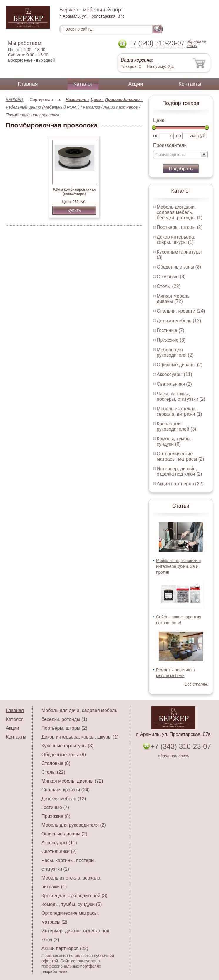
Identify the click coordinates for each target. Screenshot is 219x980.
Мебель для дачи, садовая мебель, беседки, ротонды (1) (180, 212)
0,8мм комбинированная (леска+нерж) (74, 192)
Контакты (190, 84)
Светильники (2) (174, 384)
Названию (77, 100)
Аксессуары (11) (174, 374)
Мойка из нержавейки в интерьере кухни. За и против (178, 566)
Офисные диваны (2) (180, 365)
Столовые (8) (171, 277)
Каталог (83, 84)
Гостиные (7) (170, 330)
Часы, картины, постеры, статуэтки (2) (181, 396)
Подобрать (181, 169)
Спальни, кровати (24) (181, 311)
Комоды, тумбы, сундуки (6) (174, 441)
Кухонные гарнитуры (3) (67, 746)
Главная (28, 84)
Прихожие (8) (171, 340)
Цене (97, 100)
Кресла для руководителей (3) (177, 426)
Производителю (124, 100)
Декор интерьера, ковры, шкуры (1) (176, 240)
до (178, 136)
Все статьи (197, 684)
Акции (136, 84)
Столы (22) (169, 286)
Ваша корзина (136, 60)
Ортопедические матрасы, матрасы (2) (180, 456)
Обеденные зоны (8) (179, 267)
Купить (74, 210)
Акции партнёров (121, 107)
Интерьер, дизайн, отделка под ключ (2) (179, 471)
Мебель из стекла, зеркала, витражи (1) (179, 411)
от (156, 136)
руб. (202, 136)
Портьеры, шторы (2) (180, 227)
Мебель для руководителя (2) (175, 352)
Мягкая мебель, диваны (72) (174, 299)
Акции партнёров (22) (180, 484)
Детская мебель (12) (179, 321)
